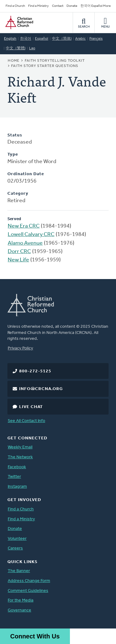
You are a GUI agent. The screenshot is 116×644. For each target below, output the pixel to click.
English (10, 39)
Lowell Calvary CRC (31, 235)
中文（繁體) (16, 48)
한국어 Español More (96, 6)
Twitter (14, 477)
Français (96, 39)
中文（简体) (62, 39)
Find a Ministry (39, 6)
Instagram (17, 487)
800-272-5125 (35, 371)
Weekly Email (20, 447)
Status (15, 135)
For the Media (21, 600)
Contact (58, 6)
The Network (20, 457)
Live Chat (31, 407)
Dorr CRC (19, 252)
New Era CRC (24, 226)
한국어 (26, 39)
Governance (19, 610)
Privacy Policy (20, 348)
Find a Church (15, 6)
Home (14, 61)
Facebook (17, 467)
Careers (15, 548)
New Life (18, 260)
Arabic (80, 39)
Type (13, 155)
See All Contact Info (26, 421)
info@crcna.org (41, 389)
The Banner (19, 571)
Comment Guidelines (28, 591)
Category (18, 194)
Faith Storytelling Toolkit (55, 61)
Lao (32, 48)
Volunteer (17, 539)
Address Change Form (29, 581)
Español (42, 39)
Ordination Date (26, 174)
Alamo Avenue (25, 243)
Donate (72, 6)
